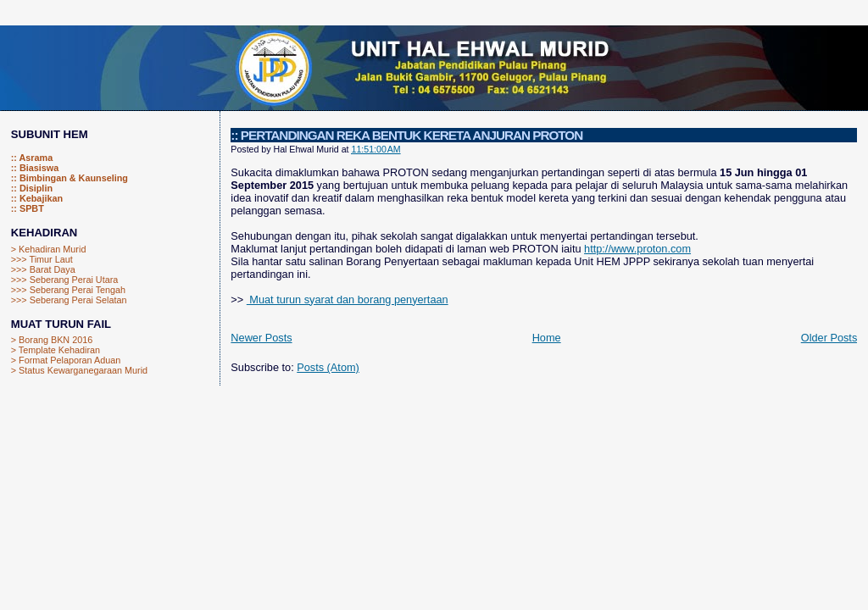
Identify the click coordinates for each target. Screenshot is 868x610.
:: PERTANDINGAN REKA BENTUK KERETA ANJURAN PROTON (406, 135)
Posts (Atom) (328, 367)
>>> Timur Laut (42, 259)
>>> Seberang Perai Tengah (68, 290)
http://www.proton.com (637, 249)
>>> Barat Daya (43, 269)
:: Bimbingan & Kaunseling (70, 178)
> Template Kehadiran (56, 350)
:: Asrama (32, 158)
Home (547, 338)
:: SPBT (28, 208)
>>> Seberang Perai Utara (65, 280)
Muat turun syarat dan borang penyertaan (348, 299)
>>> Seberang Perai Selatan (69, 300)
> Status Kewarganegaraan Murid (79, 370)
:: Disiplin (32, 188)
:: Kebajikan (37, 198)
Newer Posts (261, 338)
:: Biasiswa (35, 168)
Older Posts (829, 338)
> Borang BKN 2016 (52, 340)
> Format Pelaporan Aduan (66, 360)
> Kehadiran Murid (49, 249)
